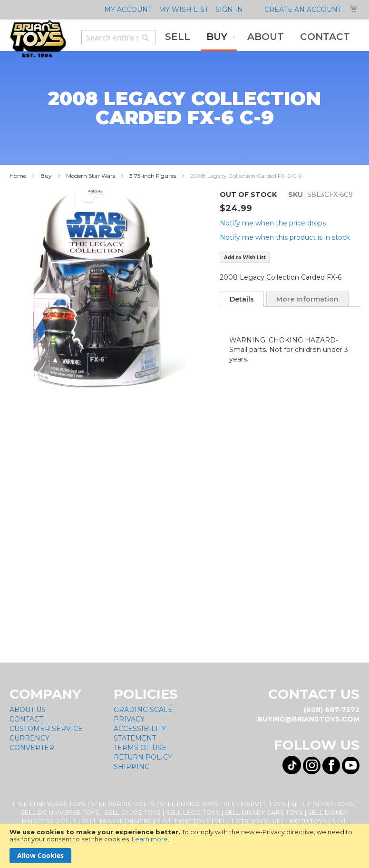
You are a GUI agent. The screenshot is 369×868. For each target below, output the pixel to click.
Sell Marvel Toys (255, 804)
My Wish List (184, 10)
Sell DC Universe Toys (60, 813)
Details (242, 299)
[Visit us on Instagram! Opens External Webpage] (312, 766)
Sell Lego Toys (193, 813)
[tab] (242, 299)
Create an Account (303, 10)
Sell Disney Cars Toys (264, 813)
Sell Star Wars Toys (49, 804)
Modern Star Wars (91, 176)
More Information (307, 299)
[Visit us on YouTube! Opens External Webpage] (351, 766)
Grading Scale (143, 710)
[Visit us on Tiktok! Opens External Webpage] (292, 765)
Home (18, 176)
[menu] (257, 38)
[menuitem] (178, 37)
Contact (26, 719)
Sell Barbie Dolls (123, 804)
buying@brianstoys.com (308, 719)
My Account (128, 10)
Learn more (150, 839)
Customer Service (46, 729)
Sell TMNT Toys (183, 821)
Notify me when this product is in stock (285, 237)
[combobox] (118, 38)
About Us (28, 710)
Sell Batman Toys (322, 804)
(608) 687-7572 (332, 710)
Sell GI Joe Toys (133, 813)
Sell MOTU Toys (300, 821)
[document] (184, 846)
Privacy (129, 719)
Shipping (132, 767)
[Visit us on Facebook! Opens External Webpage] (331, 766)
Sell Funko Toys (189, 804)
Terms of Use (140, 748)
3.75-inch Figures (153, 176)
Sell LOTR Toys (241, 821)
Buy (46, 176)
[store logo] (38, 39)
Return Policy (143, 757)
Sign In (229, 10)
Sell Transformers (117, 821)
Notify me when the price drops (273, 223)
